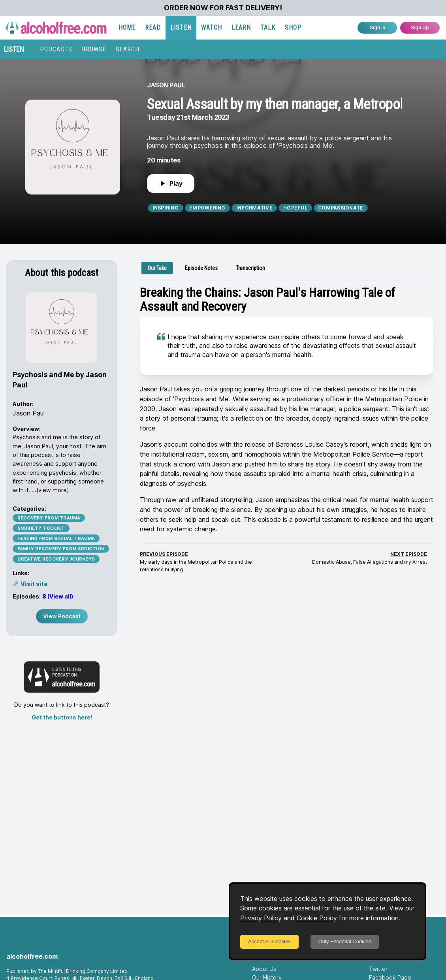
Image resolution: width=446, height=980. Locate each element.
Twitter (378, 969)
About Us (264, 969)
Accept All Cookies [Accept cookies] (269, 941)
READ (153, 27)
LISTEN (181, 27)
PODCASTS (56, 49)
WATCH (212, 27)
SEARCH (128, 49)
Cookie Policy (317, 918)
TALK (268, 27)
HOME (127, 27)
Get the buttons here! (62, 717)
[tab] (157, 268)
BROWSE (94, 49)
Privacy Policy (261, 918)
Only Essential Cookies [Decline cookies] (345, 941)
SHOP (293, 27)
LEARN (241, 27)
